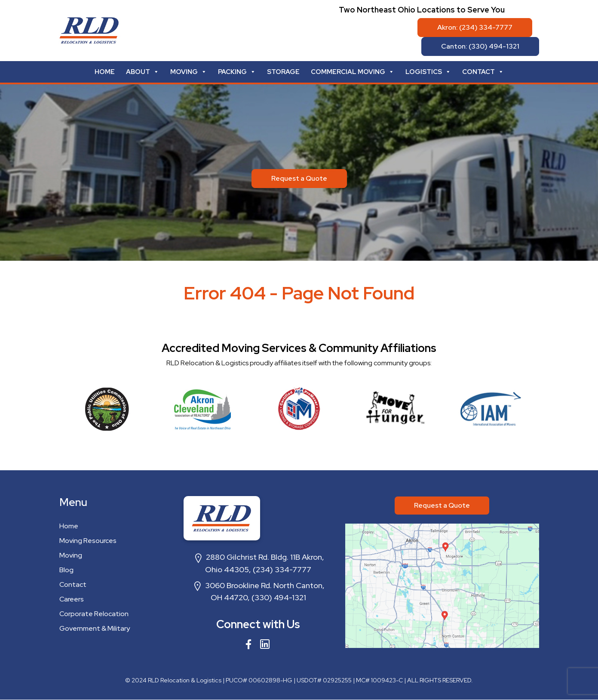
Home (105, 72)
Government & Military (95, 628)
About (143, 72)
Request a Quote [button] (299, 178)
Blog (66, 570)
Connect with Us (258, 624)
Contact (483, 72)
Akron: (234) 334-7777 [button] (475, 27)
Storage (283, 72)
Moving (189, 72)
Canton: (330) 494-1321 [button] (480, 46)
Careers (72, 599)
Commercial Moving (353, 72)
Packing (237, 72)
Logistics (428, 72)
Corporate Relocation (94, 614)
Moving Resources (88, 541)
